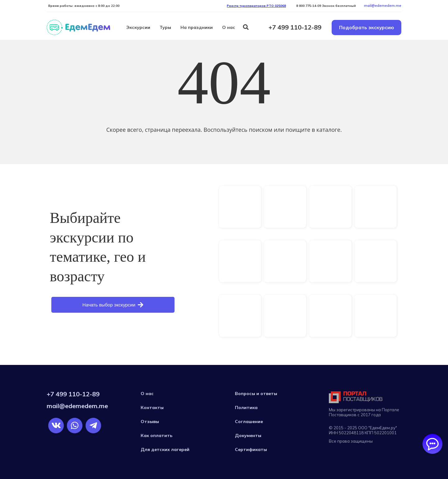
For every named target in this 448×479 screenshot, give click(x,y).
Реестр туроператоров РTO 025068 (256, 6)
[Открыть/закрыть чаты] (432, 444)
